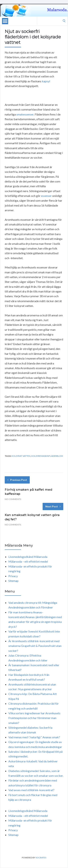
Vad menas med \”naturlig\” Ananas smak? (34, 737)
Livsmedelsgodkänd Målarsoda (28, 557)
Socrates (41, 858)
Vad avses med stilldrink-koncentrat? (31, 790)
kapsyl (46, 81)
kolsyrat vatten (21, 456)
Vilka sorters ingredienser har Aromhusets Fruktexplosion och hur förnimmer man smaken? (34, 718)
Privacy (13, 576)
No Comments (13, 499)
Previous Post (17, 480)
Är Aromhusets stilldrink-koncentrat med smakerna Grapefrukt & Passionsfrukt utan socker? (35, 646)
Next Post (53, 506)
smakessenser (25, 114)
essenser (46, 196)
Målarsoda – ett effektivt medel (28, 561)
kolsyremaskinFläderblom (47, 456)
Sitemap (13, 581)
